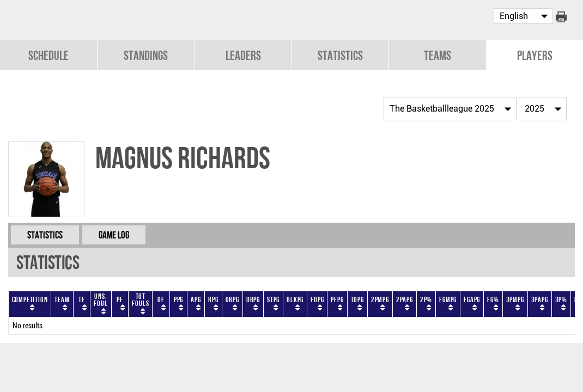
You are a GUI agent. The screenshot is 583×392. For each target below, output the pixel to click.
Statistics (340, 55)
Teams (438, 55)
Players (535, 55)
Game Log (114, 235)
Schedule (48, 55)
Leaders (243, 55)
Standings (146, 55)
